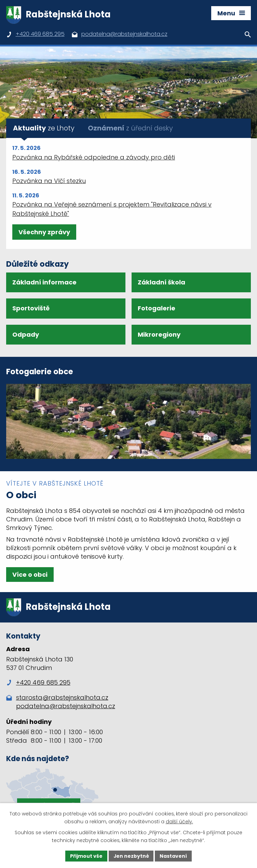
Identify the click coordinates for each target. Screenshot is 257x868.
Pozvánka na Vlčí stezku (49, 181)
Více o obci (30, 575)
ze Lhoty (44, 128)
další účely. (179, 822)
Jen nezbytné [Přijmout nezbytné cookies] (131, 856)
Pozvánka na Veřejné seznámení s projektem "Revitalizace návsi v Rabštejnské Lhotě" (112, 209)
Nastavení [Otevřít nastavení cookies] (174, 856)
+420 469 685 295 (38, 683)
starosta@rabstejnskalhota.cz (62, 698)
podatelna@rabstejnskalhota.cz (66, 706)
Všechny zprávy (44, 232)
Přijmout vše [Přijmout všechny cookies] (86, 856)
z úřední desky (130, 128)
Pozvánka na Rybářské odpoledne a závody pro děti (94, 157)
